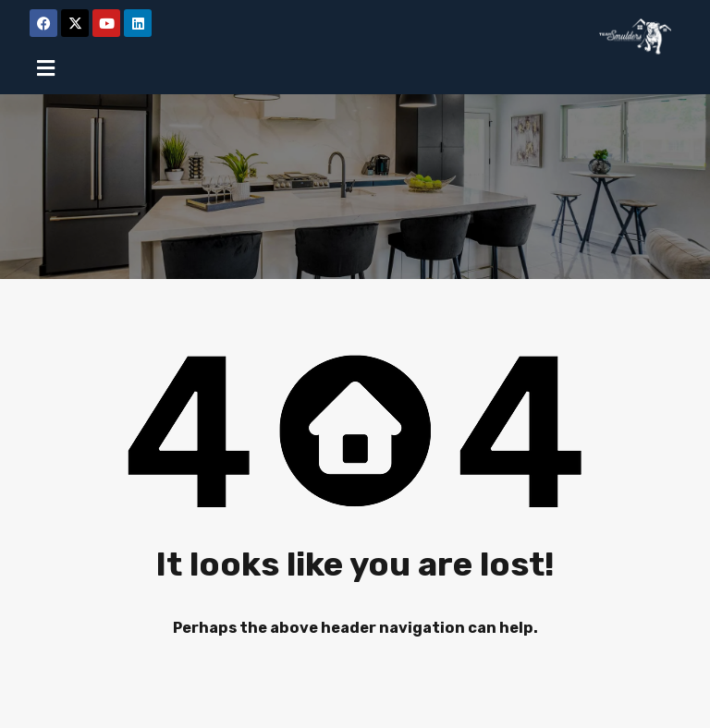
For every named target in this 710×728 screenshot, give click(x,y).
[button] (45, 68)
